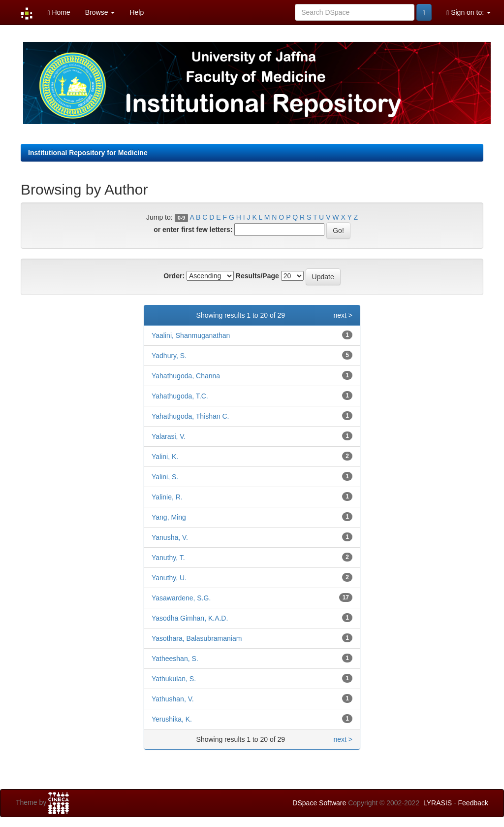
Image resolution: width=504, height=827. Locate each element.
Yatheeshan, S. (175, 659)
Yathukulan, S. (174, 679)
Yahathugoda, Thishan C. (190, 416)
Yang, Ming (169, 517)
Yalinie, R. (167, 497)
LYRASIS (438, 803)
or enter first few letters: (193, 230)
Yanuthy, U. (169, 578)
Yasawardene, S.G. (181, 598)
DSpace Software (319, 803)
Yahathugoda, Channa (186, 376)
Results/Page (257, 276)
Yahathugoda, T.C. (180, 396)
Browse (100, 12)
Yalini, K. (165, 457)
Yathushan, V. (173, 699)
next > (343, 315)
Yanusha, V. (170, 537)
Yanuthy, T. (168, 558)
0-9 (181, 218)
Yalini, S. (165, 477)
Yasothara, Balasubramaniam (197, 638)
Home (59, 13)
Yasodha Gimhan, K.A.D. (190, 618)
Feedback (473, 803)
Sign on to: (469, 13)
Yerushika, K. (172, 719)
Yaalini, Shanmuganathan (191, 335)
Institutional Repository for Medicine (88, 153)
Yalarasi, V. (169, 436)
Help (137, 12)
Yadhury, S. (169, 356)
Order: (174, 276)
